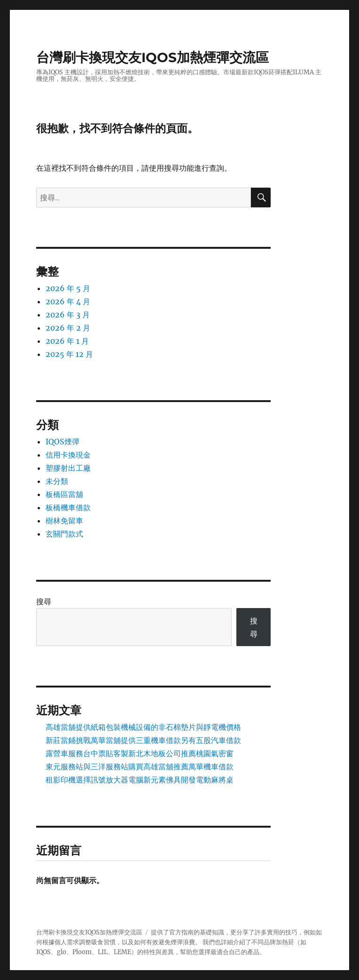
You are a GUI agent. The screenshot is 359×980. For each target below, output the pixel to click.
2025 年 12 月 (69, 354)
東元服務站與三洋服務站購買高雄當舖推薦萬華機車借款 (140, 767)
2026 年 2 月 (68, 328)
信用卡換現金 (68, 455)
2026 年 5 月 (68, 288)
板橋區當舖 (64, 494)
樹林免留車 (64, 521)
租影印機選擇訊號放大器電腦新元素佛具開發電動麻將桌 (140, 780)
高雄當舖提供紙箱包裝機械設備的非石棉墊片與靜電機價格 (143, 727)
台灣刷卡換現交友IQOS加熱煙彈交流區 (152, 57)
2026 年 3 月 (68, 315)
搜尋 (44, 601)
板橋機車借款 (68, 507)
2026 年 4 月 (68, 301)
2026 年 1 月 (67, 341)
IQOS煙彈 (62, 442)
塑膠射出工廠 (68, 468)
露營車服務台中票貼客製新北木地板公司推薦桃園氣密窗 (140, 753)
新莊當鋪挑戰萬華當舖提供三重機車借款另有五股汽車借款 (143, 740)
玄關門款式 (64, 534)
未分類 (57, 481)
